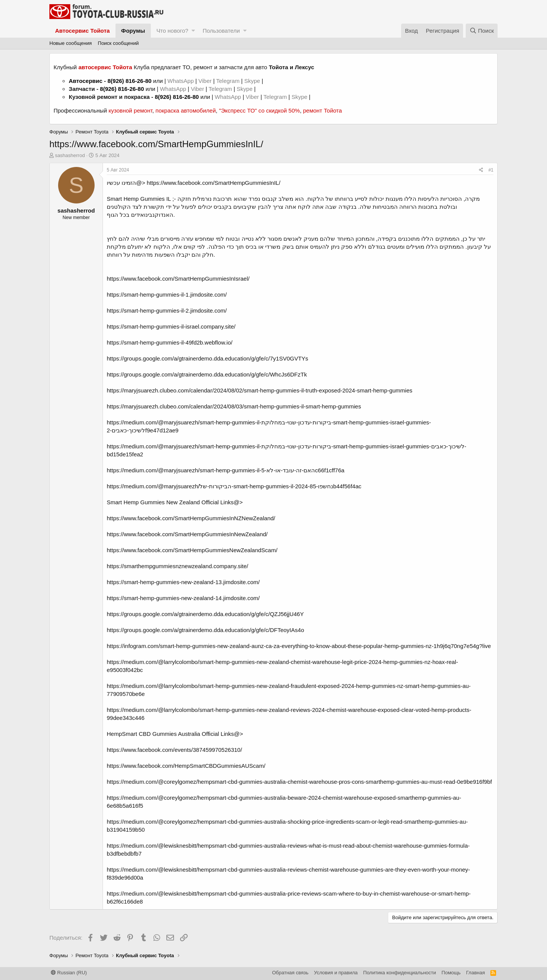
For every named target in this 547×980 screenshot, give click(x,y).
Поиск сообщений (119, 43)
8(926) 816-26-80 (130, 81)
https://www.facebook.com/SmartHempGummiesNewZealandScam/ (192, 550)
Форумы (133, 31)
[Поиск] (482, 31)
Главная (475, 973)
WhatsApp (181, 81)
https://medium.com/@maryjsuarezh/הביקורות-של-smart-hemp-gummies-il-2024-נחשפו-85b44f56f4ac (234, 486)
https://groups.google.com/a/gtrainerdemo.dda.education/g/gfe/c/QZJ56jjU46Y (205, 614)
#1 (491, 170)
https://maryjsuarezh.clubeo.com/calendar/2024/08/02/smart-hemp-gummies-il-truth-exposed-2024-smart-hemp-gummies (260, 390)
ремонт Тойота (323, 110)
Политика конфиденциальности (400, 973)
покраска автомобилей (186, 110)
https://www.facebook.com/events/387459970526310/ (174, 750)
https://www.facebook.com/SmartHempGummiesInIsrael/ (178, 279)
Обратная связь (290, 973)
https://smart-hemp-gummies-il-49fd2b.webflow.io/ (170, 342)
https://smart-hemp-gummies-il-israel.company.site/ (171, 326)
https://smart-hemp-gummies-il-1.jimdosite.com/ (167, 295)
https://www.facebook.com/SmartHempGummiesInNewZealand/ (187, 534)
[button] (193, 31)
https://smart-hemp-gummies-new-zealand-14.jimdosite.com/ (183, 598)
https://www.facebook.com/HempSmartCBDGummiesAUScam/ (186, 766)
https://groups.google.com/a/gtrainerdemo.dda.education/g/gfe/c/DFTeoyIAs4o (205, 630)
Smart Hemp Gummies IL (139, 199)
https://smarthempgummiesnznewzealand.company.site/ (177, 566)
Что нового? (172, 31)
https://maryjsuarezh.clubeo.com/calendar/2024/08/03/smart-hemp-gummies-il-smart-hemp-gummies (234, 406)
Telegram (229, 81)
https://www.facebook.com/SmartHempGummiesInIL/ (213, 183)
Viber (205, 81)
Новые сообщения (71, 43)
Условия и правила (336, 973)
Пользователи (221, 31)
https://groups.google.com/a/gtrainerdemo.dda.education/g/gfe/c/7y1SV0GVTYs (207, 358)
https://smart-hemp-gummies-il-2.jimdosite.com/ (167, 311)
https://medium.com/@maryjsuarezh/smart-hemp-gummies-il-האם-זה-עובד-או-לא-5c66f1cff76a (226, 470)
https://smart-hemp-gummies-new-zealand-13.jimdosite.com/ (183, 582)
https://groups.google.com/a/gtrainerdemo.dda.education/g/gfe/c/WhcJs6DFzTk (207, 374)
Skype (253, 81)
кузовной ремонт (130, 110)
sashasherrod (70, 155)
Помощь (451, 973)
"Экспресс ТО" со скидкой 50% (259, 110)
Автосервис (86, 81)
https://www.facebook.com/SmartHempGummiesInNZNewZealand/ (191, 518)
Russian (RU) (69, 973)
